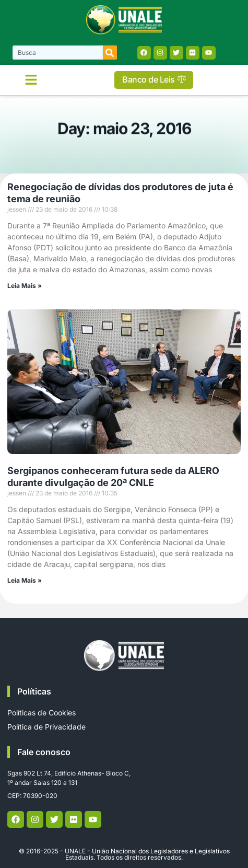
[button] (31, 80)
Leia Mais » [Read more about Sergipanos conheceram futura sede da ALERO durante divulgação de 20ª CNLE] (25, 580)
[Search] (110, 53)
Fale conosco (44, 752)
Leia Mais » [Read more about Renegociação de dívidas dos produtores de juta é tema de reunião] (25, 286)
